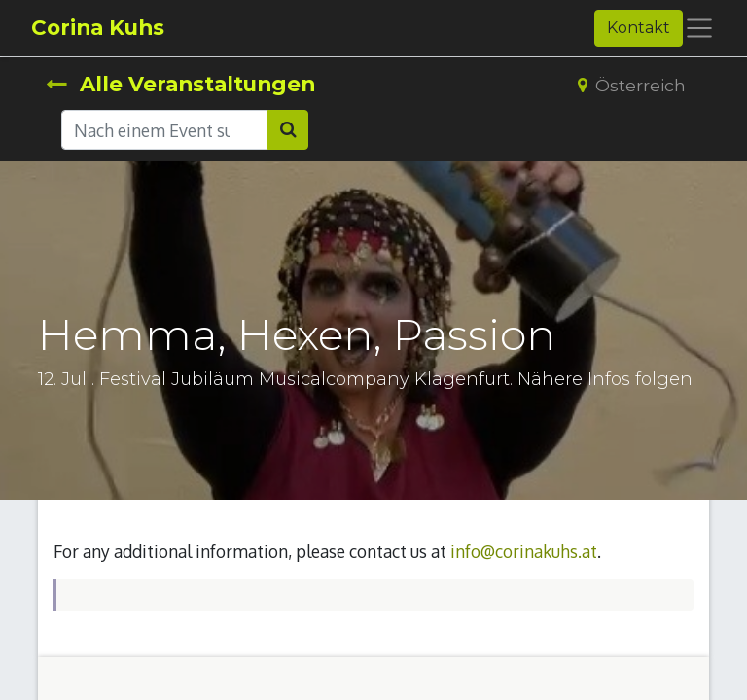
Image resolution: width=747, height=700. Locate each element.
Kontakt (639, 28)
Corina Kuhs (98, 27)
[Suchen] (288, 129)
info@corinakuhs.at (524, 551)
